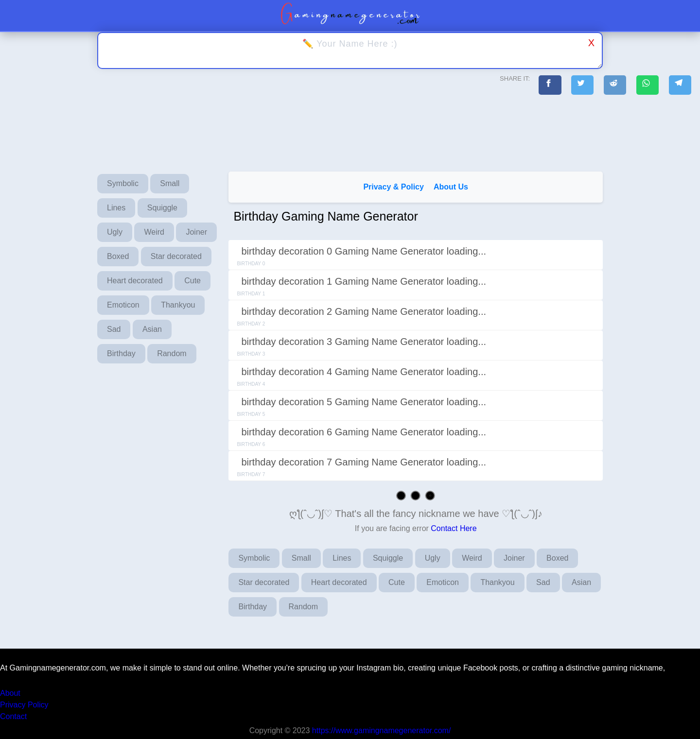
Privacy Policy (24, 705)
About (10, 693)
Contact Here (454, 528)
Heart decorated (135, 281)
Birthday (121, 353)
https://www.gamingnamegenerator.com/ (381, 730)
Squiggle (162, 208)
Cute (192, 281)
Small (170, 183)
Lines (116, 208)
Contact (13, 716)
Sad (114, 329)
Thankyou (178, 305)
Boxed (118, 256)
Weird (154, 232)
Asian (152, 329)
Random (172, 353)
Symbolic (123, 183)
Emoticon (123, 305)
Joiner (196, 232)
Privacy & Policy (394, 187)
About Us (451, 187)
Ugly (115, 232)
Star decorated (176, 256)
